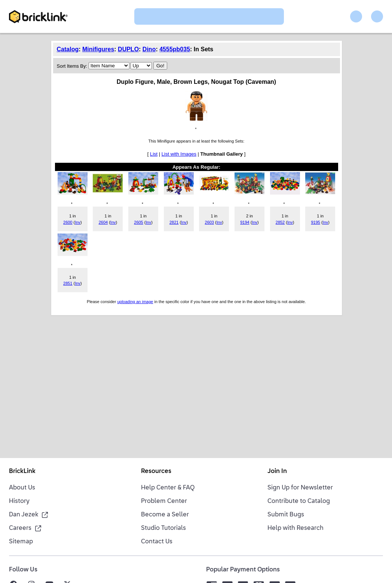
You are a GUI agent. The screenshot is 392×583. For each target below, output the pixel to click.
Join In (277, 471)
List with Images (179, 154)
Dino (149, 49)
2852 (280, 222)
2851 (68, 283)
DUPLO (128, 49)
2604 (103, 222)
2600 (68, 222)
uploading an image (135, 302)
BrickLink (22, 471)
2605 (138, 222)
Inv (78, 222)
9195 (315, 222)
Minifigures (98, 49)
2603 (209, 222)
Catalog (68, 49)
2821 (174, 222)
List (154, 154)
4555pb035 (175, 49)
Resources (156, 471)
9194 (245, 222)
